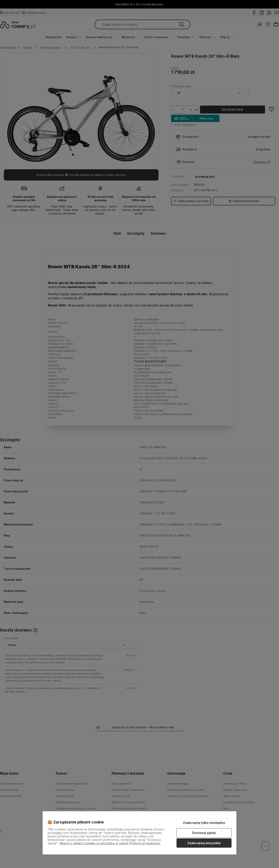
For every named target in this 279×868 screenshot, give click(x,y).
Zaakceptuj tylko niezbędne (204, 823)
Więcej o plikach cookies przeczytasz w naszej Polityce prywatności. (110, 843)
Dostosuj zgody (204, 833)
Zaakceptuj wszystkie (204, 843)
